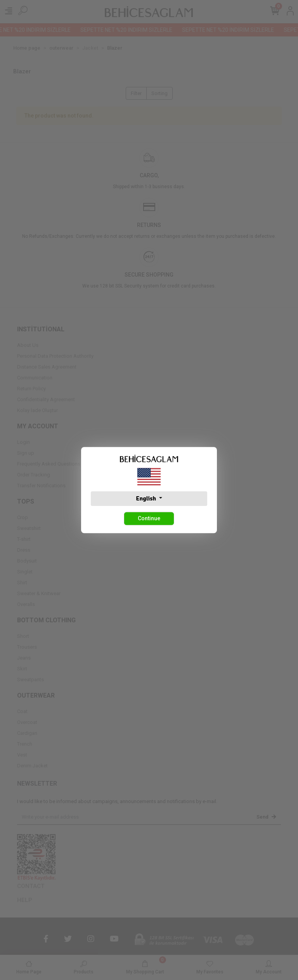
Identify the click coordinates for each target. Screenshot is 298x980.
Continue (149, 518)
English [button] (146, 499)
